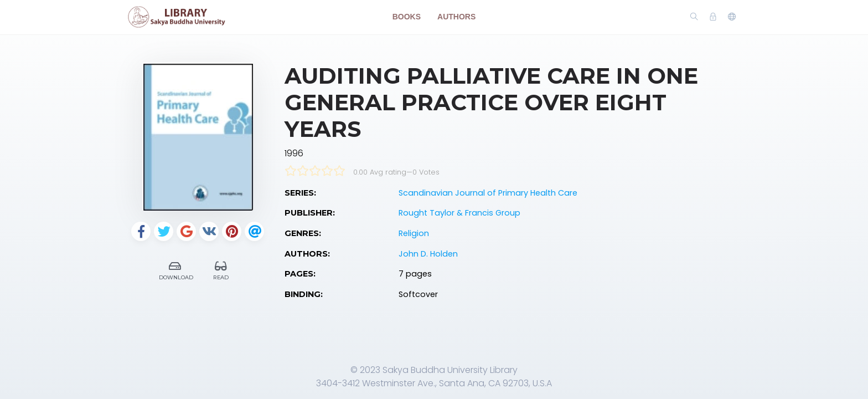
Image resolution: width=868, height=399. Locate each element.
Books (407, 17)
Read (221, 269)
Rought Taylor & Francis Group (459, 213)
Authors (456, 17)
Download (176, 269)
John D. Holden (428, 254)
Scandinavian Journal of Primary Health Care (488, 193)
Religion (414, 233)
